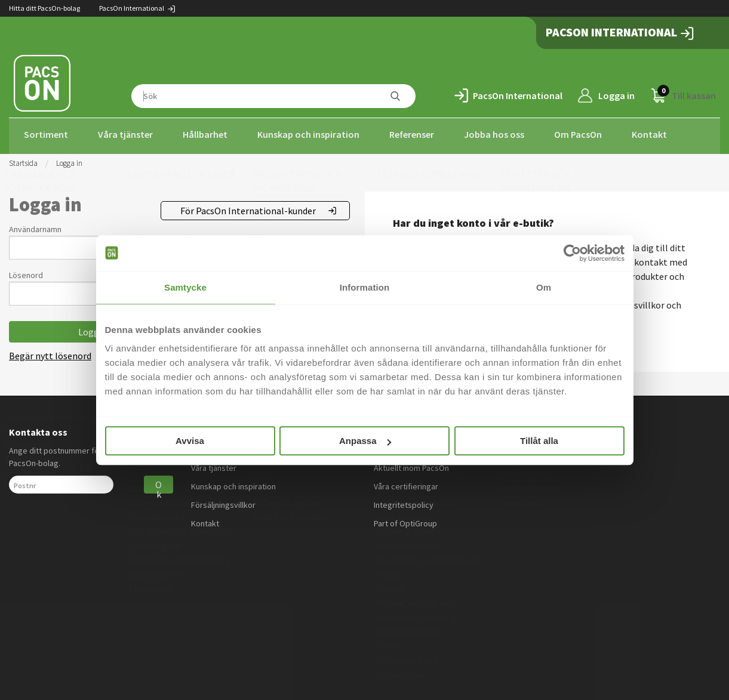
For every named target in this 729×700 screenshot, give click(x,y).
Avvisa (190, 441)
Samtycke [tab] (185, 287)
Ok (159, 482)
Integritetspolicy (404, 501)
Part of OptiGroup (405, 520)
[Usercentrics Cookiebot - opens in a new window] (572, 253)
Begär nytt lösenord (50, 352)
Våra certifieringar (406, 483)
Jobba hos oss (494, 134)
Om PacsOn (578, 134)
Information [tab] (365, 287)
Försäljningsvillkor (223, 501)
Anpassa (365, 441)
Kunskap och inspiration (308, 134)
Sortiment (46, 134)
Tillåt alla (539, 441)
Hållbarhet (205, 134)
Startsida (23, 160)
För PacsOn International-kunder (248, 207)
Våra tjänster (125, 134)
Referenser (412, 134)
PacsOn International (138, 8)
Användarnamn (35, 226)
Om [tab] (544, 287)
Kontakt (649, 134)
